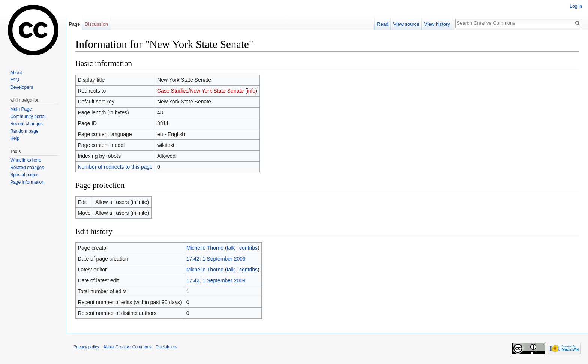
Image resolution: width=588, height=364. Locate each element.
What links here (26, 160)
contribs (248, 248)
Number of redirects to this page (115, 167)
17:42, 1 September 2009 (216, 259)
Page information (27, 182)
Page (74, 24)
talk (231, 248)
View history (437, 24)
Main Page (21, 109)
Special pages (24, 175)
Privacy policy (86, 347)
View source (406, 24)
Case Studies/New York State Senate (200, 91)
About (16, 73)
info (251, 91)
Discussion (96, 24)
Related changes (27, 168)
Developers (22, 87)
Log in (576, 6)
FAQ (15, 80)
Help (15, 138)
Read (383, 24)
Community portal (28, 117)
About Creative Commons (127, 347)
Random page (24, 131)
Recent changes (26, 124)
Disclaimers (166, 347)
